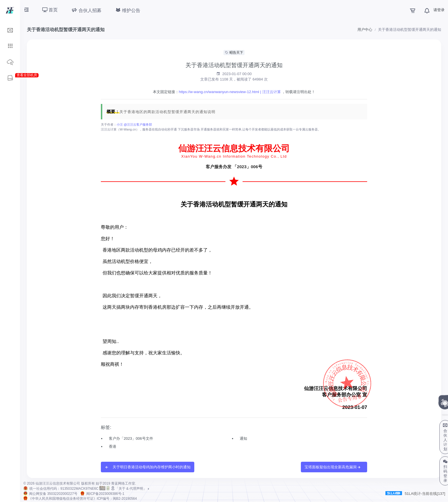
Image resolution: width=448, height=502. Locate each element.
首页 (50, 10)
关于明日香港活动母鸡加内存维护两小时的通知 (148, 467)
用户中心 (365, 30)
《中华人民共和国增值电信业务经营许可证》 (83, 499)
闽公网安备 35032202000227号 (53, 494)
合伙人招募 (86, 10)
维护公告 (128, 10)
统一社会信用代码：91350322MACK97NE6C (64, 489)
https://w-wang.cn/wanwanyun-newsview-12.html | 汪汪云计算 (230, 92)
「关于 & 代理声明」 (130, 489)
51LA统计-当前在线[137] (415, 493)
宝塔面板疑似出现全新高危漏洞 (333, 467)
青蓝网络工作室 (123, 483)
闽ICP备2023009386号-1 (105, 494)
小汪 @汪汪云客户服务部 (134, 125)
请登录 (439, 10)
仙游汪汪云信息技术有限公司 (58, 483)
